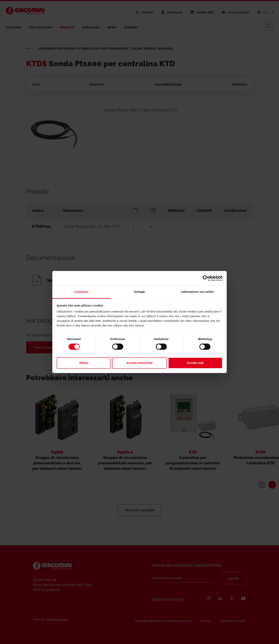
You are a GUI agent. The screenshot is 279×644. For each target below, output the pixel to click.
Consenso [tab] (81, 292)
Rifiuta (84, 363)
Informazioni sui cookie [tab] (198, 292)
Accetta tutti (195, 363)
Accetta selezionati (139, 363)
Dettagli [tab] (139, 292)
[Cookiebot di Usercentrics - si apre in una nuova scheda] (205, 278)
